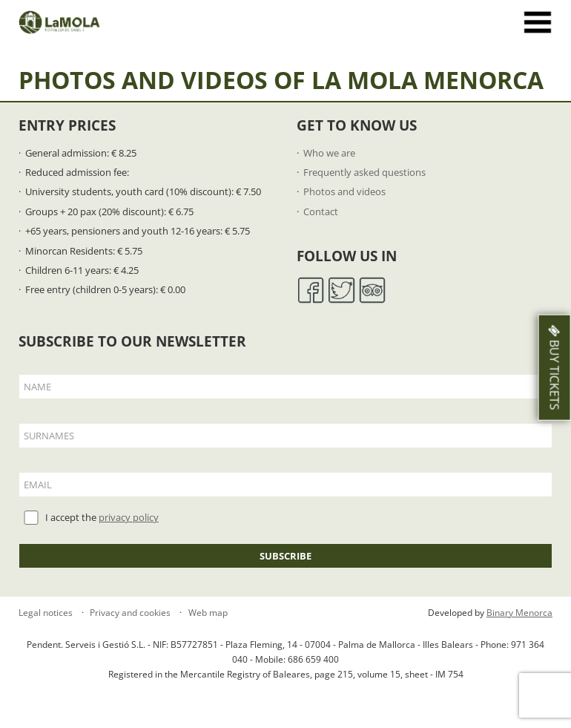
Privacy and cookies (129, 613)
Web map (207, 613)
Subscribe (285, 556)
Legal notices (46, 613)
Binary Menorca (519, 613)
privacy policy (129, 517)
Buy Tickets (555, 367)
